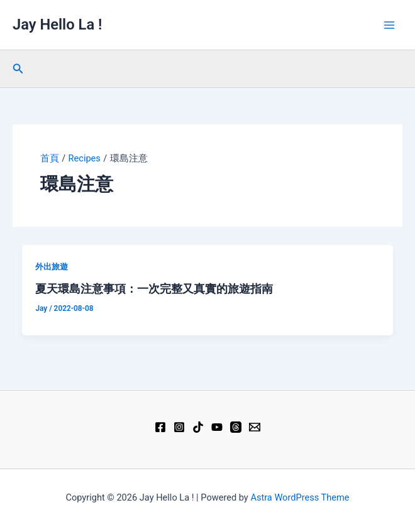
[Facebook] (160, 427)
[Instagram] (179, 427)
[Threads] (236, 427)
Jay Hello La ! (57, 24)
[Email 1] (255, 427)
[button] (18, 69)
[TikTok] (198, 427)
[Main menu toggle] (389, 25)
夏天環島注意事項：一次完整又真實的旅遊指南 (154, 289)
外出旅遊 (52, 267)
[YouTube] (217, 427)
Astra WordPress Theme (300, 497)
